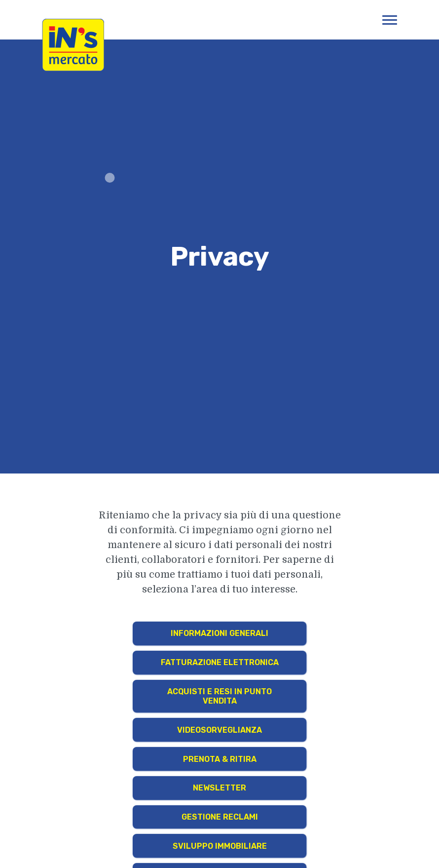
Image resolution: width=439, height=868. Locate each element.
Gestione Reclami (220, 817)
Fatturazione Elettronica (220, 662)
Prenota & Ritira (220, 759)
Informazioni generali (219, 633)
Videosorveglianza (219, 730)
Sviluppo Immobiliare (220, 846)
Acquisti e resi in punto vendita (219, 696)
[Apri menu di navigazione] (390, 20)
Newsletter (219, 788)
